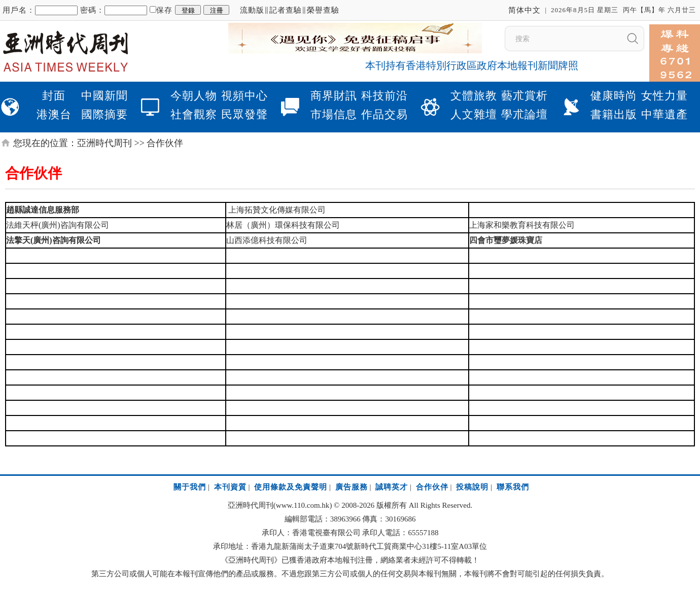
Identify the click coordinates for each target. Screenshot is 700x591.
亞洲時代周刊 (104, 143)
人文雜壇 (474, 114)
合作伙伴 (432, 487)
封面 (54, 96)
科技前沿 (384, 96)
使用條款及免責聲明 (291, 487)
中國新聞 (104, 96)
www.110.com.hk (303, 505)
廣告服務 (352, 487)
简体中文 (524, 10)
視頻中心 (244, 96)
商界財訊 (334, 96)
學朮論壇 (524, 114)
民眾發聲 (244, 114)
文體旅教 (474, 96)
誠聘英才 (392, 487)
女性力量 (664, 96)
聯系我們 (513, 487)
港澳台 (54, 114)
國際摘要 (104, 114)
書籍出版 (614, 114)
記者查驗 (286, 10)
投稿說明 (472, 487)
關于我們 (190, 487)
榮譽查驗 (323, 10)
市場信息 (334, 114)
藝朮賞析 (524, 96)
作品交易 (384, 114)
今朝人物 (194, 96)
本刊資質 (230, 487)
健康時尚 (614, 96)
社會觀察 (194, 114)
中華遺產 (664, 114)
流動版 (252, 10)
